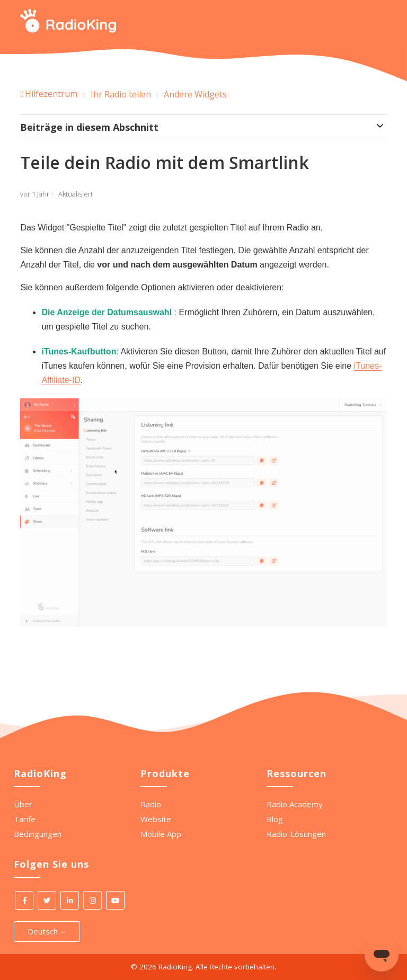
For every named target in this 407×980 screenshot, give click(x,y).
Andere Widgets (195, 94)
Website (156, 819)
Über (23, 804)
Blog (275, 819)
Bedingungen (38, 834)
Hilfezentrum (51, 94)
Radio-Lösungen (296, 834)
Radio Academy (295, 804)
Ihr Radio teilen (121, 94)
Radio (151, 804)
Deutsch (47, 931)
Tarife (25, 819)
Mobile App (161, 834)
